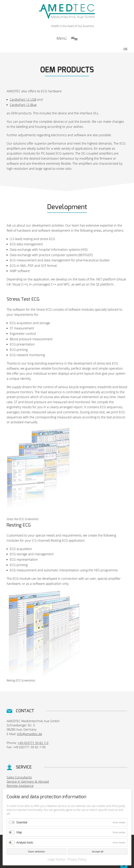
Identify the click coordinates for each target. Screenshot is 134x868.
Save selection (36, 851)
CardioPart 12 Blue (23, 105)
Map (19, 832)
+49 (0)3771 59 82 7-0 (33, 743)
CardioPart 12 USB (23, 99)
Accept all (97, 851)
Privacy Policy (77, 859)
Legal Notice (56, 859)
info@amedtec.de (29, 734)
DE (126, 49)
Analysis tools (25, 842)
